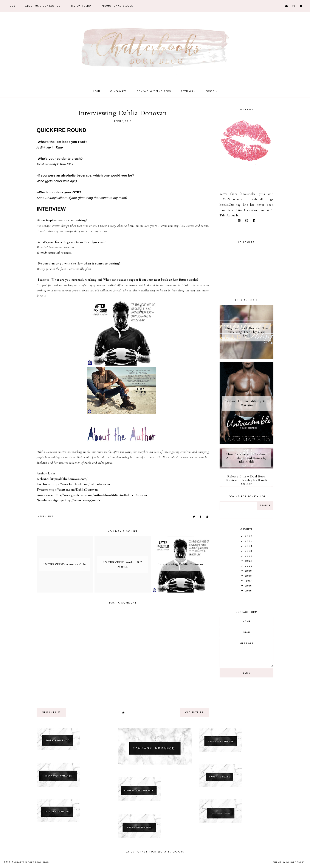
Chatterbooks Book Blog (32, 862)
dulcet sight (296, 862)
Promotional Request (118, 6)
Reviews (187, 91)
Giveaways (119, 91)
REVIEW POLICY (81, 6)
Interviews (45, 517)
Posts (210, 91)
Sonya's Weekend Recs (154, 91)
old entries (194, 712)
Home (12, 6)
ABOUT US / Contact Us (43, 6)
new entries (51, 712)
